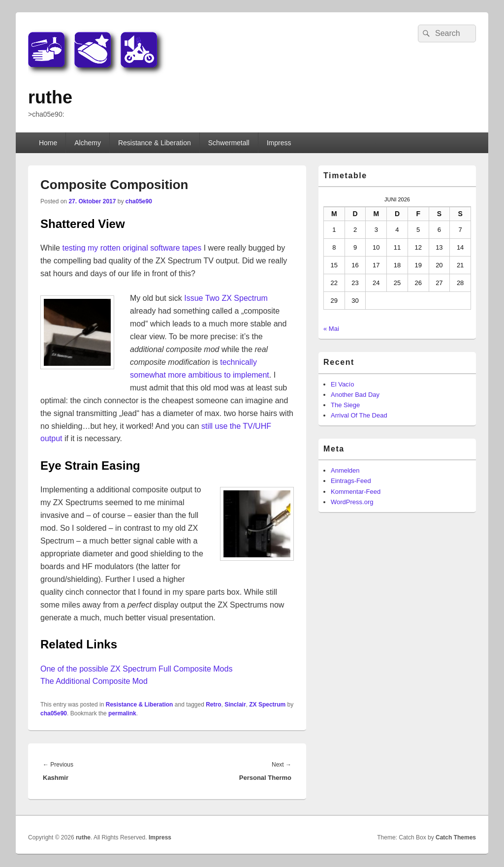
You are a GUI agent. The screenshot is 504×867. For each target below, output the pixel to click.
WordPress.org (352, 502)
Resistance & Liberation (155, 143)
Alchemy (88, 143)
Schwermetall (229, 143)
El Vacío (342, 384)
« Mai (331, 329)
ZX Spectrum (267, 705)
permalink (122, 713)
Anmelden (345, 470)
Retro (213, 705)
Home (48, 143)
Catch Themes (456, 837)
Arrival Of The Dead (359, 415)
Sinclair (235, 705)
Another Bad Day (355, 395)
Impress (279, 143)
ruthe (50, 97)
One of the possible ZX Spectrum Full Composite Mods (136, 669)
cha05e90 (139, 201)
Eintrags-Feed (351, 481)
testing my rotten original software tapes (132, 248)
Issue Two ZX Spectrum (226, 298)
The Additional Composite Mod (94, 681)
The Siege (345, 405)
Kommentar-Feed (356, 492)
